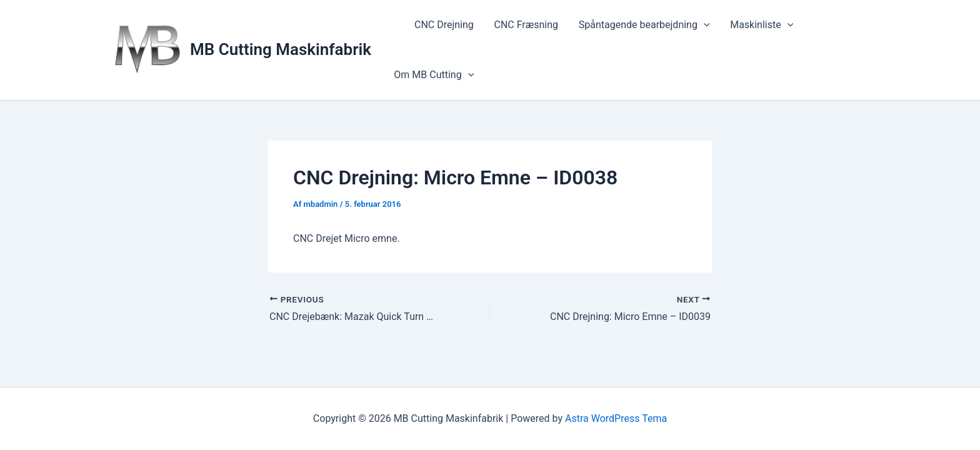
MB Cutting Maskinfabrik (281, 49)
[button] (702, 25)
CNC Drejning (443, 25)
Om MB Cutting (434, 75)
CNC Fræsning (525, 25)
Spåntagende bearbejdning (642, 25)
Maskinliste (760, 25)
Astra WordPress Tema (616, 418)
